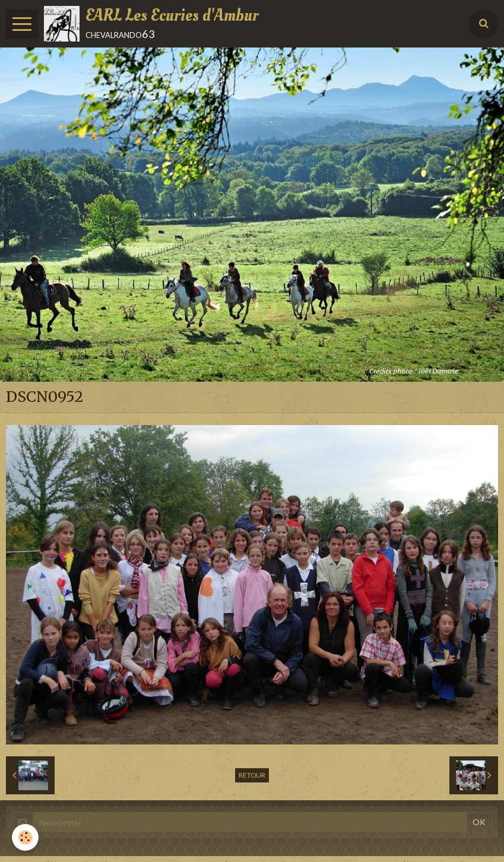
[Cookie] (25, 837)
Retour (252, 775)
